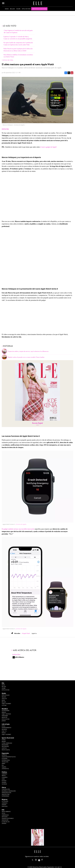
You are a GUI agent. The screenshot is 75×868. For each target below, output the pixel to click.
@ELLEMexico (20, 657)
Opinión (4, 782)
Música (4, 733)
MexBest (5, 709)
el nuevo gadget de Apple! (48, 147)
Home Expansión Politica (9, 757)
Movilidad (5, 817)
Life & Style (6, 724)
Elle (3, 683)
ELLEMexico (33, 860)
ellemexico (41, 859)
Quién (4, 693)
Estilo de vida (26, 9)
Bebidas (4, 712)
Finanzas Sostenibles (8, 818)
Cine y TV (4, 731)
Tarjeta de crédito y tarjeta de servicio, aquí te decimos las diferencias (28, 351)
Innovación (5, 820)
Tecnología (5, 762)
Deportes (4, 729)
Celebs (18, 9)
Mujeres (4, 767)
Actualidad (5, 801)
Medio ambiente (6, 812)
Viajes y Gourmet (6, 704)
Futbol (4, 740)
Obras (3, 764)
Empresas (4, 755)
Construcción (6, 789)
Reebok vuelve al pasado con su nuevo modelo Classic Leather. (26, 357)
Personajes (5, 716)
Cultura (4, 705)
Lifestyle (4, 748)
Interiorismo (5, 796)
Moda (7, 9)
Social (4, 813)
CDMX (3, 779)
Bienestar (4, 717)
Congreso (5, 777)
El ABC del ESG (6, 822)
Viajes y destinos (6, 714)
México (4, 776)
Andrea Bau (16, 654)
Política (4, 772)
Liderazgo (5, 803)
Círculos (4, 699)
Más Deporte (5, 746)
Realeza (4, 697)
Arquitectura (6, 794)
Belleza (12, 9)
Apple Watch (26, 633)
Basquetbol (5, 745)
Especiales (5, 806)
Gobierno (4, 774)
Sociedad (4, 784)
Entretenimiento (6, 728)
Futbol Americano (7, 743)
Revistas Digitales (40, 9)
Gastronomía (6, 711)
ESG (3, 765)
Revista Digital (37, 423)
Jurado (4, 721)
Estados (4, 781)
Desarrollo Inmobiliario (9, 791)
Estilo (3, 726)
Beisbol (4, 741)
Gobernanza (5, 815)
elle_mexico (37, 859)
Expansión (5, 753)
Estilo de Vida (6, 719)
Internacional (6, 760)
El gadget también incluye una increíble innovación (18, 529)
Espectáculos (6, 695)
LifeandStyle (5, 769)
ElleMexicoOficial (44, 859)
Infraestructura (6, 793)
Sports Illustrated (8, 738)
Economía (5, 758)
